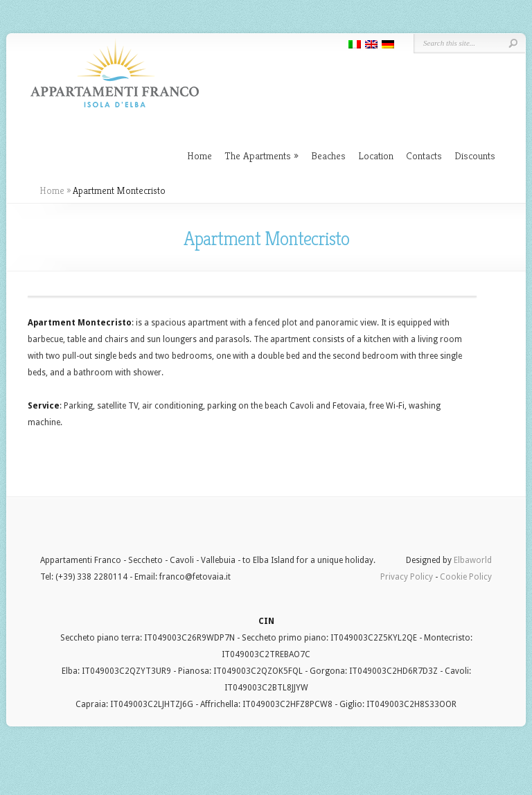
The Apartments (261, 155)
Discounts (475, 155)
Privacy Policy (407, 577)
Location (376, 155)
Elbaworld (473, 560)
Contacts (424, 155)
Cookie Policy (466, 577)
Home (199, 155)
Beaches (328, 155)
